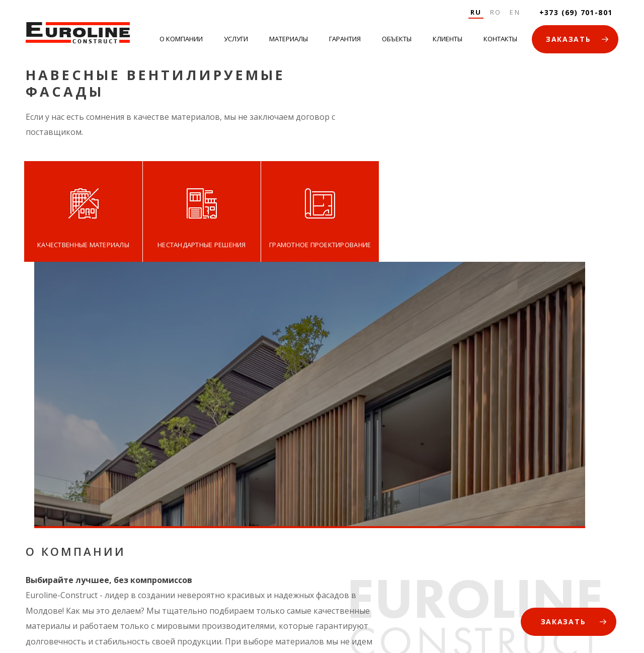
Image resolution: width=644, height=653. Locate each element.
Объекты (396, 41)
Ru (470, 12)
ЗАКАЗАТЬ (566, 41)
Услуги (237, 41)
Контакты (498, 41)
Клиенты (446, 41)
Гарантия (345, 41)
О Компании (183, 41)
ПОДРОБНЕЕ (50, 473)
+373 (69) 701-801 (574, 12)
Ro (492, 12)
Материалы (289, 41)
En (512, 12)
